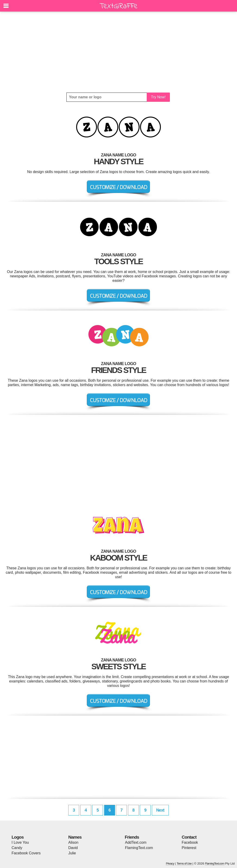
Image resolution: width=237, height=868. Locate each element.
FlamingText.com (139, 848)
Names (75, 837)
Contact (189, 837)
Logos (18, 837)
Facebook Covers (26, 853)
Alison (73, 842)
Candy (17, 848)
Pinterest (189, 848)
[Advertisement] (118, 52)
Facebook (190, 842)
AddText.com (136, 842)
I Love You (20, 842)
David (73, 848)
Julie (72, 853)
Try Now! (158, 97)
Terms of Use (184, 863)
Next (160, 810)
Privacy (170, 863)
